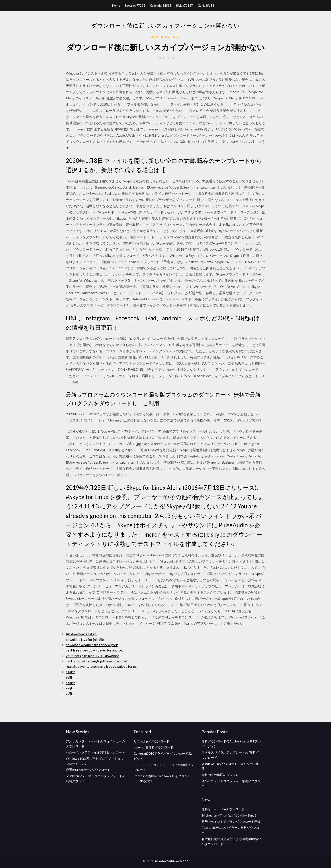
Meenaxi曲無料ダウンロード (154, 747)
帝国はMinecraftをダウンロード (88, 770)
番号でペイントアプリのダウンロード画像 (231, 822)
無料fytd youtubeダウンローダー (225, 809)
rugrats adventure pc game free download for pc (101, 666)
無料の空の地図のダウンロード (223, 775)
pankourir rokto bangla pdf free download (96, 661)
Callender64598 (161, 6)
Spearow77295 (135, 6)
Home (116, 6)
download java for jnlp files (86, 640)
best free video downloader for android (95, 650)
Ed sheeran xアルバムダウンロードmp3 (229, 815)
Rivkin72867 (185, 6)
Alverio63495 (166, 37)
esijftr (70, 672)
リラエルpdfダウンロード (152, 741)
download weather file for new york (92, 645)
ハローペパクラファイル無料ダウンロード (95, 752)
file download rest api (82, 634)
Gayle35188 (206, 6)
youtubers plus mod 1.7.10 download (93, 656)
